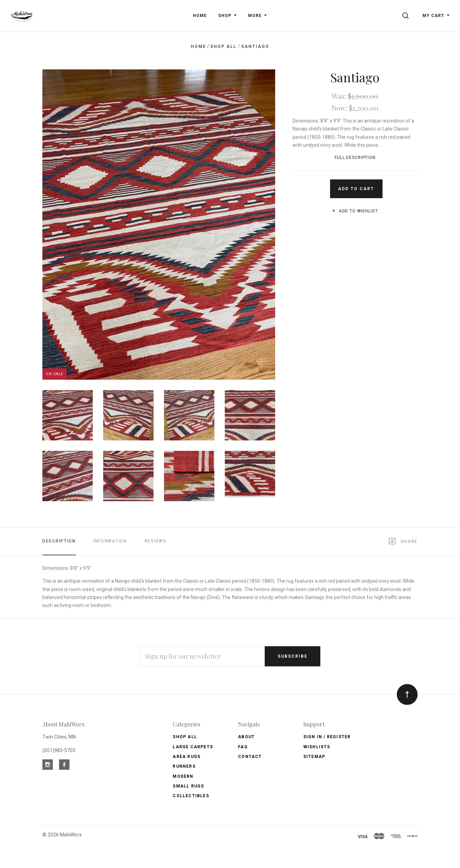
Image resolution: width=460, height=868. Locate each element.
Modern (183, 776)
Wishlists (317, 747)
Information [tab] (110, 541)
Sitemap (314, 757)
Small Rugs (188, 786)
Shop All (185, 737)
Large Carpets (193, 747)
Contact (250, 757)
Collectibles (191, 796)
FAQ (243, 747)
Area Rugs (187, 757)
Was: (340, 96)
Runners (184, 766)
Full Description (355, 158)
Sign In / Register (327, 737)
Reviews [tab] (155, 541)
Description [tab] (59, 541)
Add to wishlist (355, 211)
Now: (340, 108)
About (246, 737)
